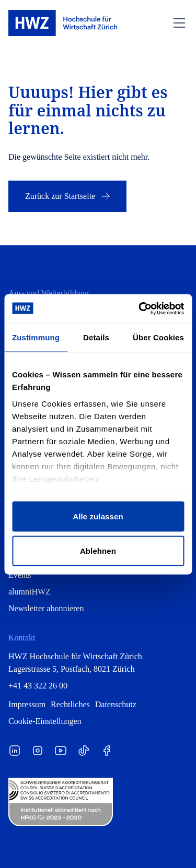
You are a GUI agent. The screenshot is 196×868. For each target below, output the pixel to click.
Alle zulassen (98, 516)
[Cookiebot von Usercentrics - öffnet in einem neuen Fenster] (140, 308)
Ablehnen (98, 550)
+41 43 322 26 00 (38, 686)
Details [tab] (96, 337)
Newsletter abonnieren (46, 608)
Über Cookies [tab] (158, 337)
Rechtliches (70, 704)
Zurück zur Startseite (68, 196)
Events (20, 575)
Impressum (27, 704)
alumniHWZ (30, 592)
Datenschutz (116, 704)
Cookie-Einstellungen (45, 721)
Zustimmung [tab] (36, 337)
